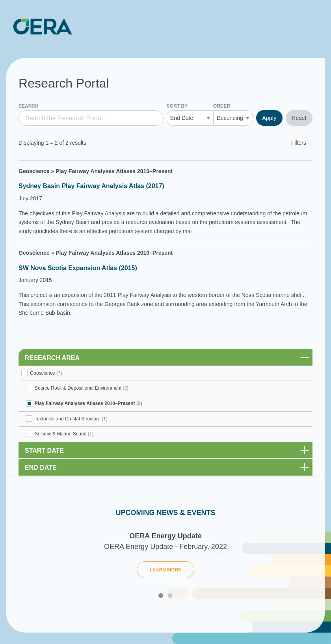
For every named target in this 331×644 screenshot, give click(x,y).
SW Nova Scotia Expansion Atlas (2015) (78, 268)
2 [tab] (170, 595)
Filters (299, 143)
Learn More (166, 570)
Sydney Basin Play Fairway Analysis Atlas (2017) (91, 186)
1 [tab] (161, 595)
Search (29, 106)
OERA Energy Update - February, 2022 (165, 547)
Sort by (177, 106)
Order (222, 106)
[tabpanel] (165, 558)
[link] (165, 357)
